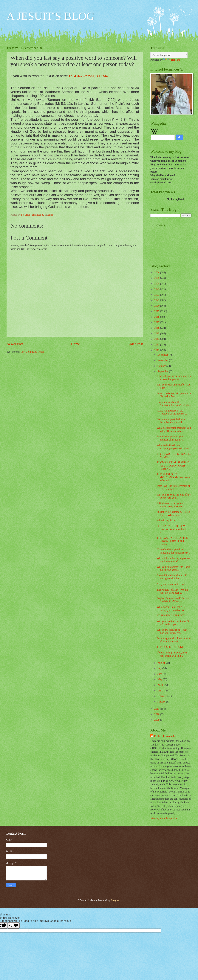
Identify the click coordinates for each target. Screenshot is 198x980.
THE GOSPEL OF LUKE (170, 647)
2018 (157, 317)
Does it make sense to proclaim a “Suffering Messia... (174, 395)
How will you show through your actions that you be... (174, 378)
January (162, 702)
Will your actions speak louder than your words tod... (173, 631)
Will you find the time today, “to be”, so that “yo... (173, 623)
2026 (157, 273)
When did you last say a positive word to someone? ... (173, 560)
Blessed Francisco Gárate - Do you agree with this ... (173, 577)
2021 (157, 300)
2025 (157, 278)
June (160, 674)
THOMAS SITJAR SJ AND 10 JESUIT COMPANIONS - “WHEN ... (173, 466)
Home (75, 344)
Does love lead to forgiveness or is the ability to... (173, 487)
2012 (157, 350)
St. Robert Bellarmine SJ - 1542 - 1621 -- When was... (174, 513)
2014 (157, 339)
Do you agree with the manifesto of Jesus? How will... (174, 640)
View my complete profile (164, 818)
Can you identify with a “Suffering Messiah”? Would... (174, 404)
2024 (157, 284)
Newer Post (15, 344)
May (160, 679)
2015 (157, 334)
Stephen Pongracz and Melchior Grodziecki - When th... (173, 600)
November (163, 360)
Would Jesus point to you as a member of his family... (172, 438)
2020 (157, 306)
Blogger (115, 900)
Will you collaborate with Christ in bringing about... (173, 569)
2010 (157, 714)
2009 (157, 720)
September (163, 371)
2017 (157, 322)
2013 (157, 345)
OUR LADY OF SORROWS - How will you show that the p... (173, 529)
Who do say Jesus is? (168, 521)
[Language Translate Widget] (169, 55)
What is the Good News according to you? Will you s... (174, 447)
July (160, 668)
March (161, 691)
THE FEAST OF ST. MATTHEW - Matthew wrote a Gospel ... (173, 477)
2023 (157, 289)
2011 (157, 709)
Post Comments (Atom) (33, 352)
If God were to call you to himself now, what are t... (171, 505)
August (161, 663)
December (163, 355)
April (161, 685)
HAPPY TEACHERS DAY (171, 616)
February (162, 696)
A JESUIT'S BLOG (51, 16)
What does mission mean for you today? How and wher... (174, 429)
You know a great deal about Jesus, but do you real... (171, 421)
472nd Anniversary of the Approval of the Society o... (172, 412)
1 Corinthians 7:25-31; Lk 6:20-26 (88, 76)
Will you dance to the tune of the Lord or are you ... (174, 496)
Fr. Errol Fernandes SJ (167, 736)
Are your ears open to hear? (171, 584)
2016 (157, 328)
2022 (157, 295)
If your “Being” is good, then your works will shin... (172, 654)
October (162, 366)
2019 (157, 311)
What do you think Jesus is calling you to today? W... (171, 609)
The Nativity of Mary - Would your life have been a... (172, 591)
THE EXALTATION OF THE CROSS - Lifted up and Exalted (172, 541)
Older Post (135, 344)
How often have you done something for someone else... (174, 551)
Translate (172, 60)
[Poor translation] (14, 925)
